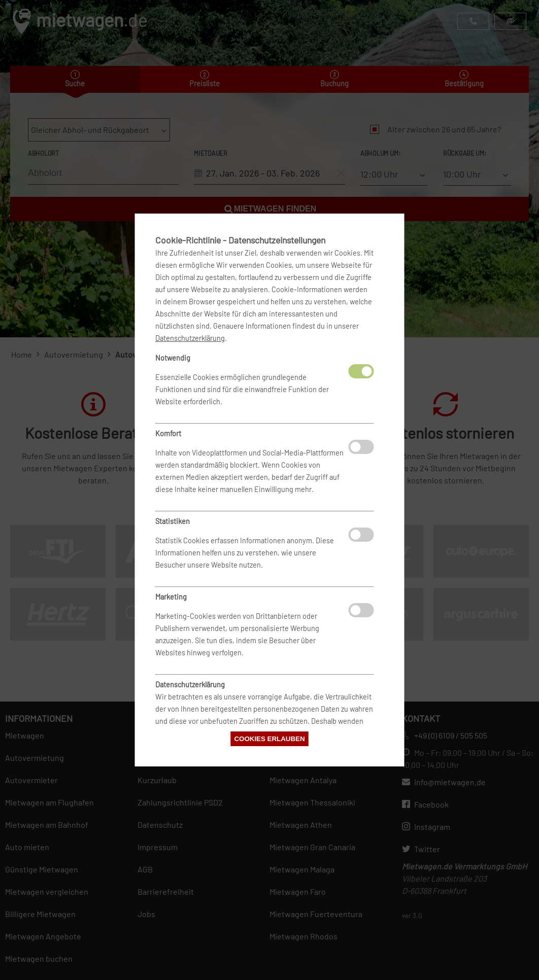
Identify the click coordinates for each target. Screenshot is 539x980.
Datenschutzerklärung (190, 338)
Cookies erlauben (269, 739)
